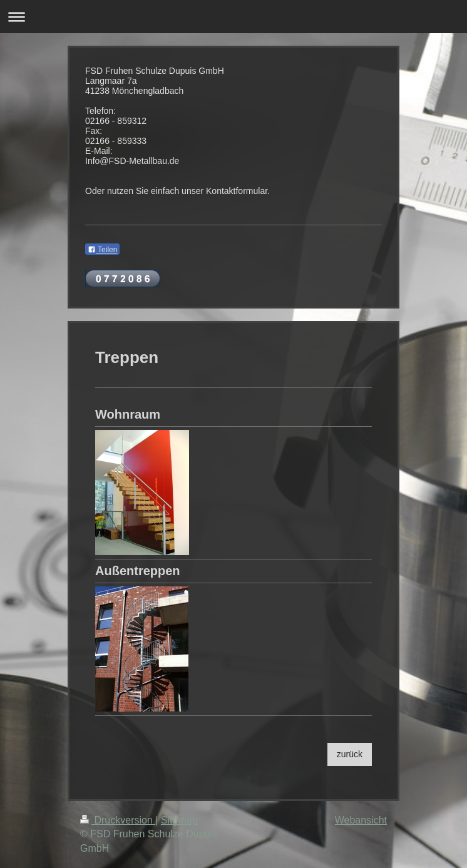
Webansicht (361, 820)
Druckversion (118, 820)
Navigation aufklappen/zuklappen (233, 17)
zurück (350, 754)
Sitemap (179, 820)
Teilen (102, 250)
